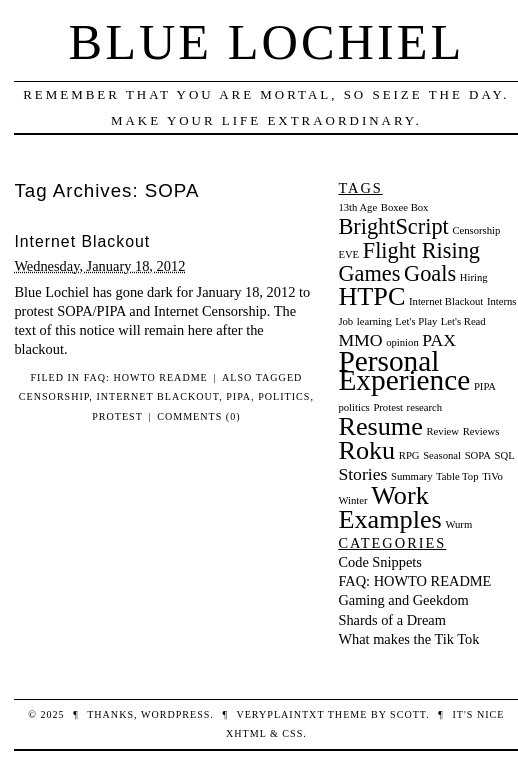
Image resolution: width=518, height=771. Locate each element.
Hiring (474, 277)
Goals (430, 273)
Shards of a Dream (392, 620)
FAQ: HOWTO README (146, 377)
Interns (502, 301)
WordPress (175, 714)
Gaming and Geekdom (403, 600)
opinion (402, 342)
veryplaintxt (280, 714)
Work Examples (389, 507)
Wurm (458, 524)
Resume (380, 426)
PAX (439, 340)
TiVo (492, 476)
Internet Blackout (82, 241)
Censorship (54, 396)
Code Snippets (380, 562)
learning (374, 321)
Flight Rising (421, 250)
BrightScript (393, 226)
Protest (117, 416)
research (425, 407)
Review (442, 431)
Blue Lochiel (267, 42)
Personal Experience (404, 370)
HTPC (371, 296)
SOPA (478, 455)
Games (369, 273)
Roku (366, 450)
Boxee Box (405, 207)
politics (284, 396)
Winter (352, 500)
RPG (409, 455)
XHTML (246, 733)
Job (345, 321)
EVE (348, 254)
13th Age (357, 207)
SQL (505, 455)
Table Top (457, 476)
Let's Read (463, 321)
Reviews (481, 431)
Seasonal (442, 455)
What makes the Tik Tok (408, 639)
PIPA (238, 396)
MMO (360, 340)
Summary (411, 476)
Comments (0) (198, 416)
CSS (292, 733)
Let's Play (416, 321)
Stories (362, 474)
